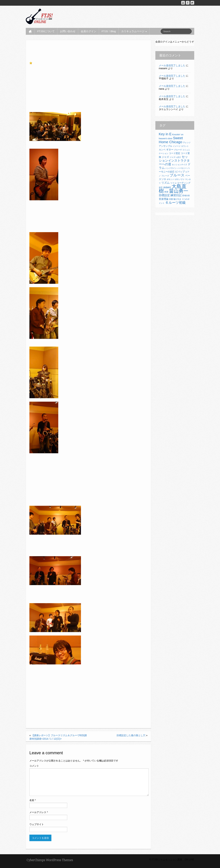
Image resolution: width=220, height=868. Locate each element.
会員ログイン (89, 31)
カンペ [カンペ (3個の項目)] (162, 150)
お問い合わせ (68, 31)
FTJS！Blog (109, 31)
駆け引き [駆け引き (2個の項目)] (177, 199)
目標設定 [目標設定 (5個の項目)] (164, 195)
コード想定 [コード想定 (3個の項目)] (175, 153)
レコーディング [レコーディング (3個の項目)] (183, 183)
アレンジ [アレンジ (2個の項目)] (187, 142)
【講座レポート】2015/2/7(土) (52, 719)
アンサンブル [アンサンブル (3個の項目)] (166, 146)
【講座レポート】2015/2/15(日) (53, 708)
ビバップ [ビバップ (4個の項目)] (180, 172)
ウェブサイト (37, 824)
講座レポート (68, 56)
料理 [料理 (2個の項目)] (166, 192)
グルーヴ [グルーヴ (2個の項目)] (178, 150)
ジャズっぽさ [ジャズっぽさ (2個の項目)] (175, 157)
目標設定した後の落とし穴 (131, 735)
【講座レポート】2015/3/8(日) (52, 688)
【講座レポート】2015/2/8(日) (52, 715)
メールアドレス (39, 812)
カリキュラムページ (134, 31)
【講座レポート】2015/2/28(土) (53, 694)
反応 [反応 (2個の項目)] (161, 187)
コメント (34, 766)
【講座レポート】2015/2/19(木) (53, 705)
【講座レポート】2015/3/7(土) (52, 691)
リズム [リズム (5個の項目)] (166, 183)
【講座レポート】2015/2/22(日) (53, 698)
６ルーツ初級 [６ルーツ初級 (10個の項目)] (175, 203)
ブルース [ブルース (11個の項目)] (177, 175)
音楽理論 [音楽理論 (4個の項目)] (164, 199)
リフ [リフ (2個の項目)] (172, 183)
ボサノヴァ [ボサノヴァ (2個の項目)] (180, 179)
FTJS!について (46, 31)
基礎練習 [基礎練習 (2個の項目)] (167, 187)
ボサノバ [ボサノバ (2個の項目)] (170, 179)
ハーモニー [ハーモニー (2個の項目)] (182, 168)
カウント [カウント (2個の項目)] (185, 146)
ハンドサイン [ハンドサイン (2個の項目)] (171, 168)
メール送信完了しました (172, 65)
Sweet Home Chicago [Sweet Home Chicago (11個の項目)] (171, 140)
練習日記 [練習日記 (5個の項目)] (176, 195)
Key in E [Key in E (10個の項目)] (165, 134)
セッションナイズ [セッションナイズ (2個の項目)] (179, 165)
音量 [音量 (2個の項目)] (171, 199)
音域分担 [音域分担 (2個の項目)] (186, 195)
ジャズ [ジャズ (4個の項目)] (165, 157)
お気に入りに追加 (42, 63)
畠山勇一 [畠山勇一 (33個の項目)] (179, 191)
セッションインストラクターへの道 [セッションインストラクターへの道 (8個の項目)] (174, 160)
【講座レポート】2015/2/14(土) (53, 712)
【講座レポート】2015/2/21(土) (53, 701)
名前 (33, 800)
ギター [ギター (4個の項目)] (170, 150)
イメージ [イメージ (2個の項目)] (177, 146)
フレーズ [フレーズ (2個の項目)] (165, 176)
